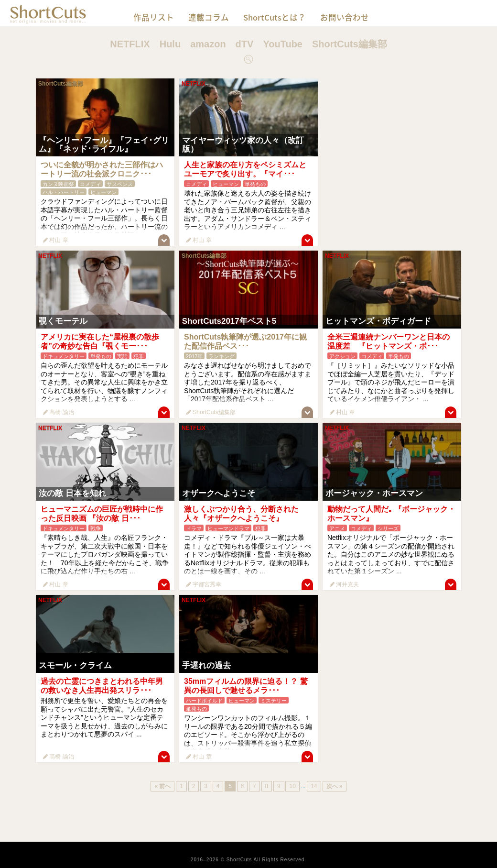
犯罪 (139, 356)
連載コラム (209, 17)
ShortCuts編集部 (350, 44)
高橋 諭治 (59, 412)
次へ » (335, 786)
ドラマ (194, 528)
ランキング (221, 356)
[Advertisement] (392, 138)
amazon (208, 44)
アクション (342, 356)
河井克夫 (344, 584)
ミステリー (274, 701)
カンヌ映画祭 (58, 184)
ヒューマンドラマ (228, 528)
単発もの (255, 184)
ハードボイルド (204, 701)
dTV (245, 44)
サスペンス (120, 184)
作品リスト (154, 17)
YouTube (283, 44)
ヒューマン (103, 192)
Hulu (170, 44)
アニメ (337, 528)
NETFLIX (130, 44)
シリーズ (388, 528)
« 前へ (162, 786)
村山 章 (56, 240)
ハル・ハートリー (64, 192)
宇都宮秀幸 (204, 584)
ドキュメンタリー (64, 356)
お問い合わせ (345, 17)
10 (292, 786)
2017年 (194, 356)
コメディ (90, 184)
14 (314, 786)
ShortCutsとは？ (275, 17)
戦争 (96, 528)
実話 (122, 356)
